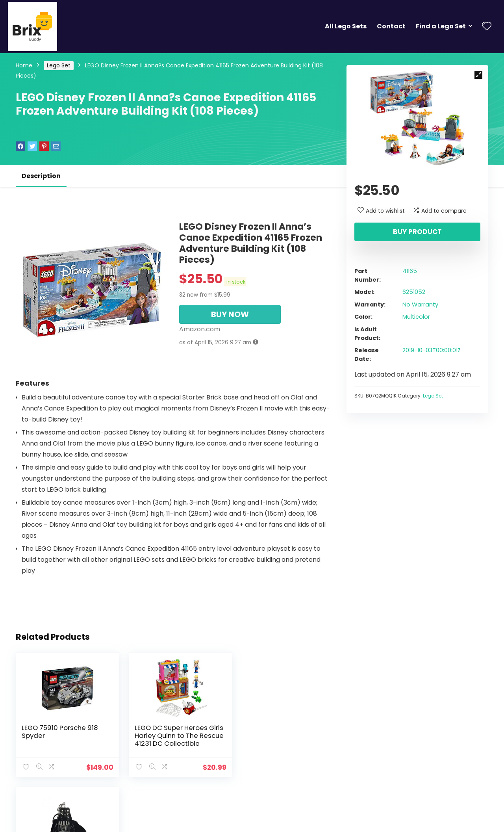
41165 (410, 271)
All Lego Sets (346, 26)
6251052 (414, 292)
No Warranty (420, 305)
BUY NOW (230, 314)
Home (24, 65)
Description (41, 176)
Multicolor (416, 317)
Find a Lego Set (441, 26)
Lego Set (59, 65)
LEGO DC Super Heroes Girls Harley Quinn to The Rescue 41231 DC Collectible (170, 739)
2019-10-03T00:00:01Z (432, 350)
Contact (391, 26)
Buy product (417, 232)
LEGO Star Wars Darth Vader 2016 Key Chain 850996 (274, 735)
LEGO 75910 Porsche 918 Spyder (60, 732)
